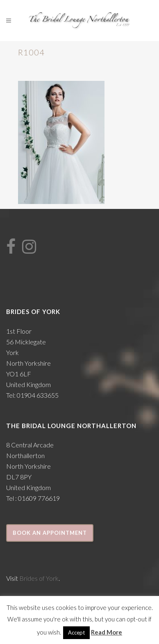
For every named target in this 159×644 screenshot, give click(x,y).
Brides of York (39, 578)
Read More (107, 632)
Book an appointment (50, 533)
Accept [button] (76, 633)
